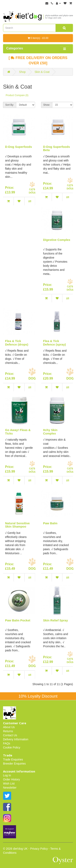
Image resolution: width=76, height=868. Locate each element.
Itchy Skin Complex (50, 432)
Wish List (9, 784)
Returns (8, 731)
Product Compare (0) (17, 95)
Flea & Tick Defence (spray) (55, 343)
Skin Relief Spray (56, 620)
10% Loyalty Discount (38, 696)
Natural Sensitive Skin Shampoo (17, 525)
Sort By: (10, 105)
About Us (9, 727)
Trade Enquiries (13, 759)
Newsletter (10, 788)
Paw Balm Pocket (18, 620)
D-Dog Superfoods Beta (57, 148)
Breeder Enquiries (14, 764)
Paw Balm (50, 523)
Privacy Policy (39, 849)
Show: (47, 105)
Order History (11, 779)
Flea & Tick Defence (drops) (17, 343)
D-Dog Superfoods (19, 147)
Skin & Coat (42, 72)
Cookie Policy (12, 747)
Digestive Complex (57, 240)
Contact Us (10, 735)
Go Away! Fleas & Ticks (18, 432)
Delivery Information (16, 739)
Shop (22, 72)
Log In (7, 775)
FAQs (7, 743)
